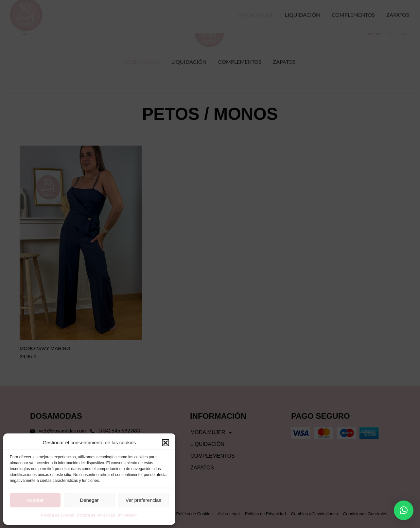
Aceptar (35, 500)
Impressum (128, 515)
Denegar (89, 500)
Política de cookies (58, 515)
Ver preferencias (143, 500)
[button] (166, 443)
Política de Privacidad (96, 515)
